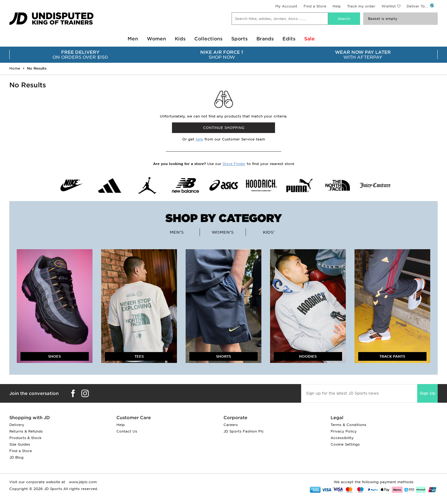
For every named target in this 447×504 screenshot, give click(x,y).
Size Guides (20, 444)
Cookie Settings (345, 444)
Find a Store (315, 6)
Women (156, 39)
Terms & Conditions (348, 425)
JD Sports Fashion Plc (244, 431)
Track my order (361, 6)
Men (133, 39)
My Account (286, 6)
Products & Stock (25, 438)
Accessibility (342, 438)
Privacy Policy (344, 431)
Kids (180, 39)
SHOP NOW (221, 55)
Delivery (17, 425)
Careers (231, 425)
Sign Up (427, 393)
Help (337, 6)
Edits (289, 39)
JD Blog (16, 457)
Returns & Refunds (26, 431)
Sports (239, 39)
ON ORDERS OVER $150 (80, 55)
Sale (309, 39)
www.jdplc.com (82, 482)
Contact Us (127, 431)
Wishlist (389, 6)
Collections (208, 39)
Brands (265, 39)
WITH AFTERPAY (363, 55)
